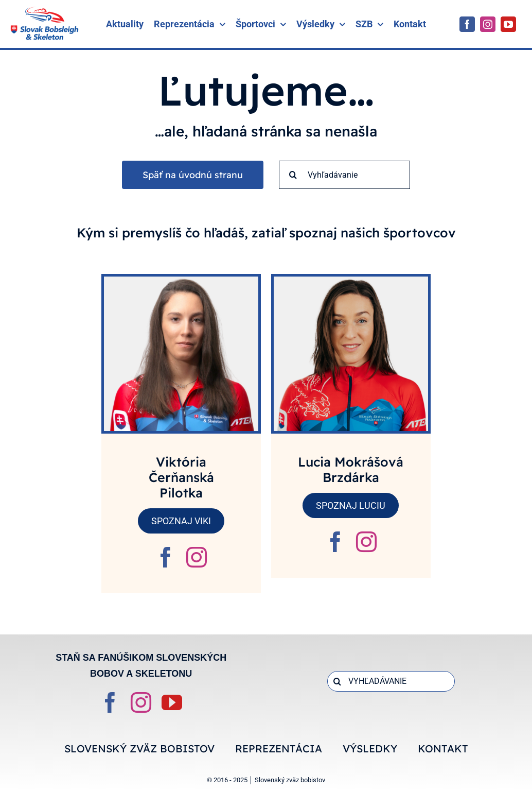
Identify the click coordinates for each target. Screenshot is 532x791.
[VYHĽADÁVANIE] (391, 681)
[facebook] (467, 24)
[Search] (293, 175)
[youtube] (508, 24)
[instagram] (488, 24)
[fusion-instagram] (197, 557)
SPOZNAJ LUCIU (351, 505)
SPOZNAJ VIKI (181, 521)
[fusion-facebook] (166, 557)
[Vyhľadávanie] (344, 175)
